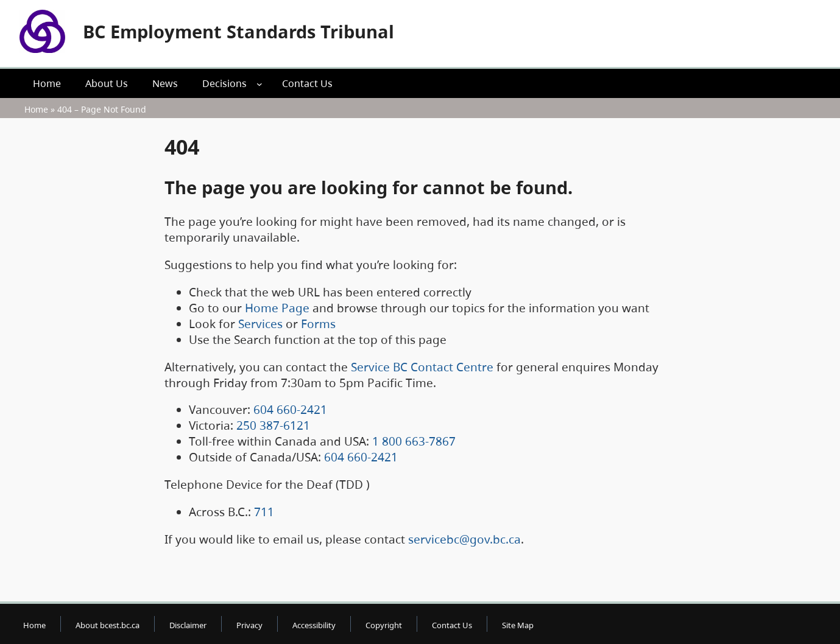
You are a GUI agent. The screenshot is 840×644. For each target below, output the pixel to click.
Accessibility (314, 625)
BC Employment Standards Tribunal (238, 31)
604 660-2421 (290, 410)
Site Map (518, 625)
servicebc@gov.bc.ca (464, 539)
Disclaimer (188, 625)
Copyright (384, 625)
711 (264, 512)
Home (36, 109)
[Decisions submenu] (259, 83)
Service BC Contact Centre (422, 367)
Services (260, 324)
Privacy (249, 625)
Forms (318, 324)
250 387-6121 (273, 425)
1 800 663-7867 (414, 441)
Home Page (277, 308)
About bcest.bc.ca (108, 625)
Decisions (224, 83)
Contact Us (452, 625)
